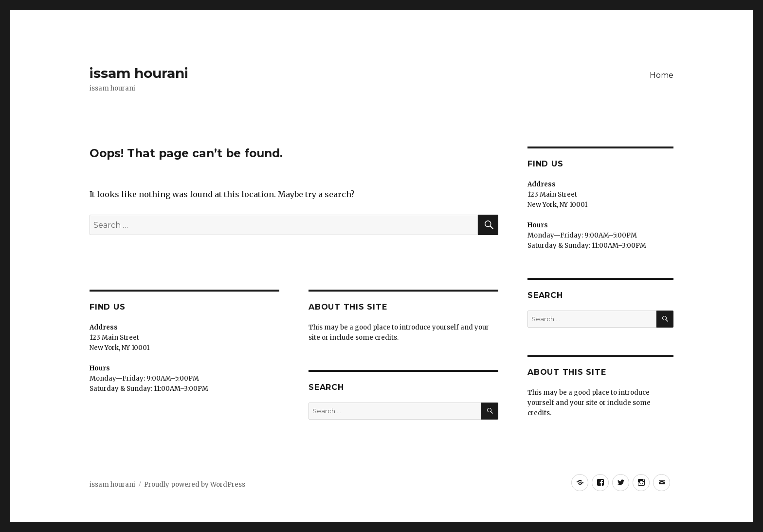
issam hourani (139, 73)
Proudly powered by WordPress (195, 485)
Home (662, 75)
